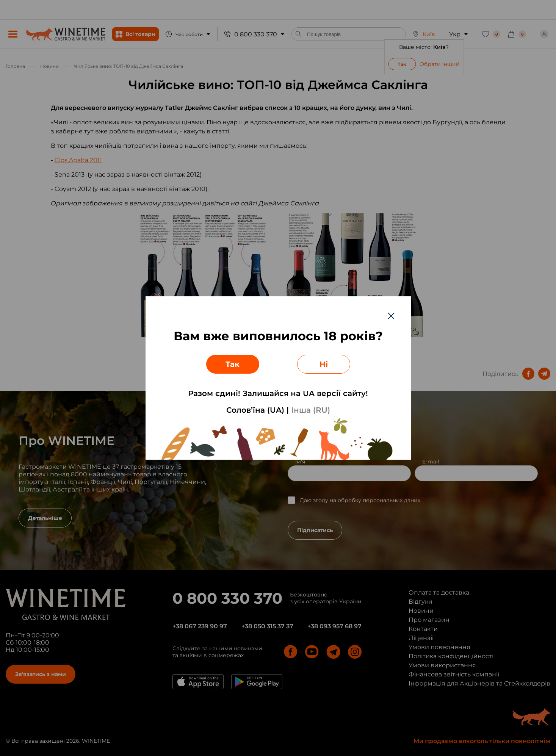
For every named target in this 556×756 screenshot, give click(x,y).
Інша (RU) (311, 410)
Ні (324, 364)
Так (233, 364)
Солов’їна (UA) (255, 410)
